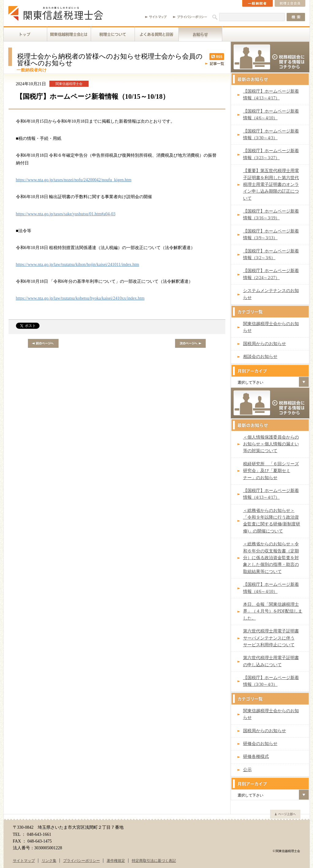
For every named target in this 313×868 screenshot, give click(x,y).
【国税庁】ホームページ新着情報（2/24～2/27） (271, 274)
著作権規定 (116, 861)
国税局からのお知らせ (265, 344)
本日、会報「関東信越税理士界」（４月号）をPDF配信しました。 (273, 611)
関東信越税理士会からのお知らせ (271, 327)
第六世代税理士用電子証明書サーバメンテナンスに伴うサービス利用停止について (271, 638)
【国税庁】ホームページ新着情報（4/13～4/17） (271, 95)
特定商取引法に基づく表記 (154, 861)
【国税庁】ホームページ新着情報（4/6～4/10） (271, 115)
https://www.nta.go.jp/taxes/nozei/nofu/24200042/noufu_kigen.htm (74, 180)
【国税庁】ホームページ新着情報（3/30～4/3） (271, 134)
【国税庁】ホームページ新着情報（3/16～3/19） (271, 215)
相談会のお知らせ (260, 357)
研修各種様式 (256, 757)
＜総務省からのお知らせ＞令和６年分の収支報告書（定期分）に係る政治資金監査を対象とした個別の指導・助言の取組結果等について (271, 558)
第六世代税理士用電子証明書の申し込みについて (271, 661)
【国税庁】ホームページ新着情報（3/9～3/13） (271, 234)
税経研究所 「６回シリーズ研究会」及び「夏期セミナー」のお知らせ (271, 471)
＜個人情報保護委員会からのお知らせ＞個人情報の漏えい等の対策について (271, 444)
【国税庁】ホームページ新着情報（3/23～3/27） (271, 154)
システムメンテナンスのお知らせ (271, 294)
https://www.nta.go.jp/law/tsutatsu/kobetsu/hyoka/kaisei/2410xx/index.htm (80, 298)
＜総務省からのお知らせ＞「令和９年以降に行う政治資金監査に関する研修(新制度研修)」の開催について (272, 521)
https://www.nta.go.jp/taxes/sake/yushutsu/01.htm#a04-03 (66, 214)
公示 (247, 770)
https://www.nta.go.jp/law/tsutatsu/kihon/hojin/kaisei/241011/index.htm (78, 265)
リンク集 (49, 861)
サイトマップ (24, 861)
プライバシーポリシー (82, 861)
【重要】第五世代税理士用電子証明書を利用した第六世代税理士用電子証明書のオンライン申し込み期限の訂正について (271, 184)
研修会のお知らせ (260, 744)
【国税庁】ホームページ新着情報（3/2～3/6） (271, 254)
